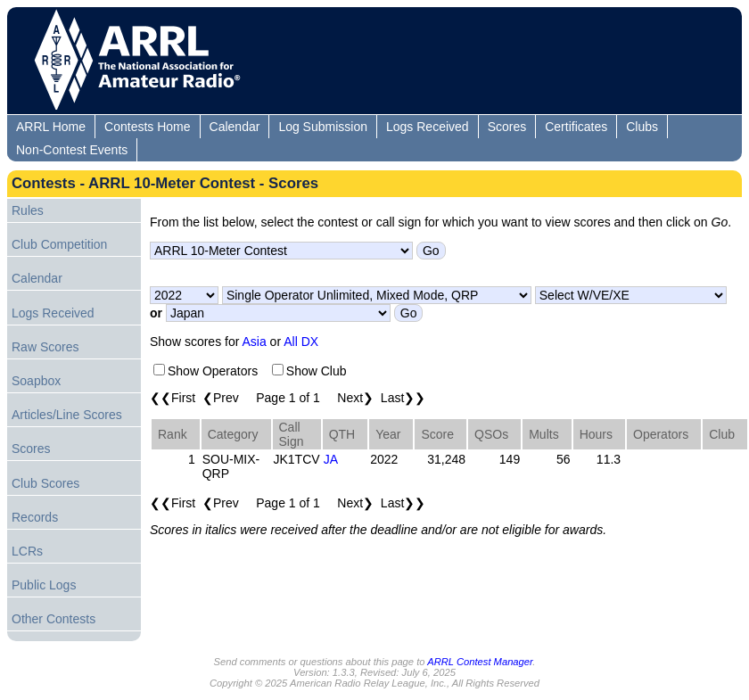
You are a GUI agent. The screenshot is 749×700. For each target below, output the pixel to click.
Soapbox (36, 381)
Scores (507, 127)
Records (35, 517)
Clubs (642, 127)
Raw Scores (45, 347)
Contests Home (147, 127)
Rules (28, 210)
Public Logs (44, 585)
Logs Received (428, 127)
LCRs (27, 551)
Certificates (576, 127)
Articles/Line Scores (67, 415)
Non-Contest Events (72, 150)
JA (331, 459)
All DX (301, 342)
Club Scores (45, 483)
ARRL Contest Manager (480, 662)
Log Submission (323, 127)
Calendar (235, 127)
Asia (255, 342)
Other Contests (53, 619)
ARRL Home (51, 127)
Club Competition (59, 244)
